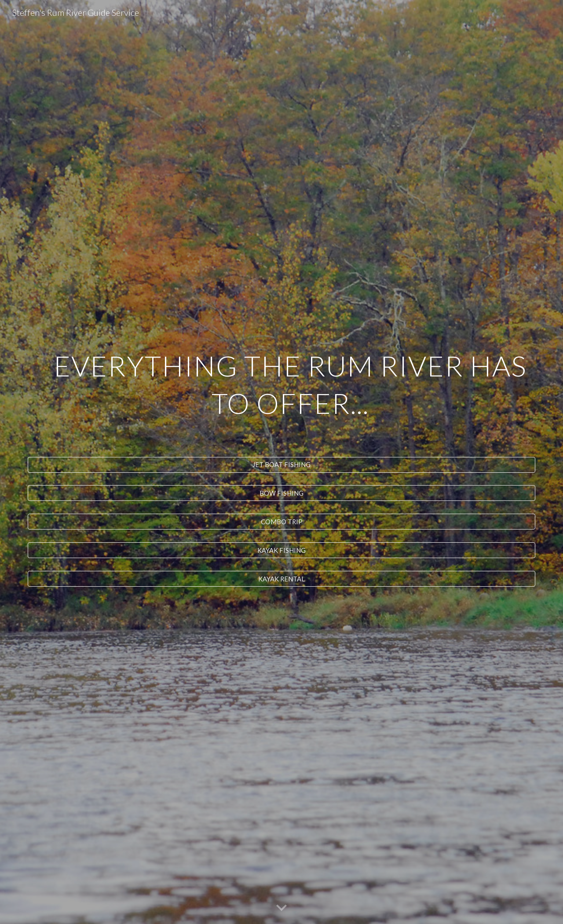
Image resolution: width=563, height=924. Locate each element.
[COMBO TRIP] (281, 522)
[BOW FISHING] (281, 493)
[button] (281, 908)
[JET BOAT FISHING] (281, 464)
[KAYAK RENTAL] (281, 579)
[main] (281, 397)
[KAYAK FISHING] (281, 550)
